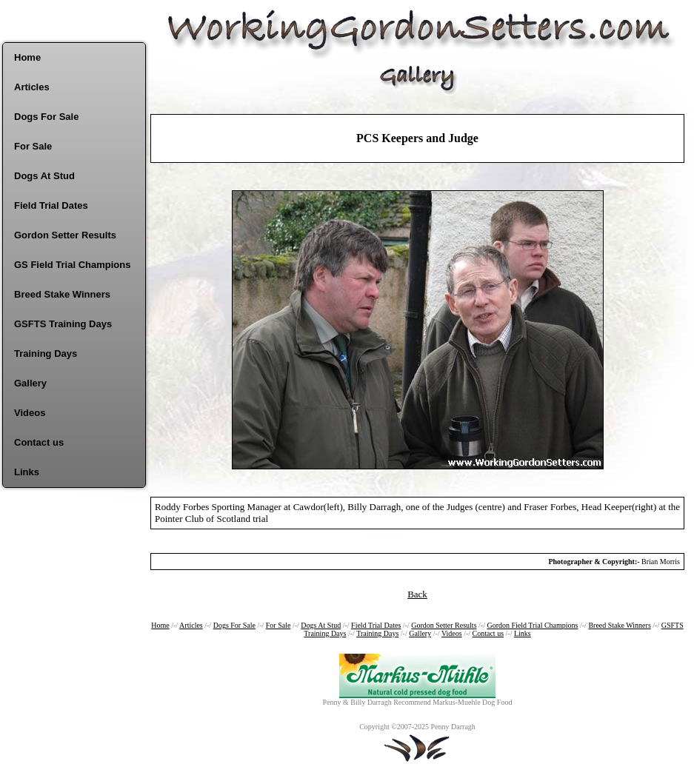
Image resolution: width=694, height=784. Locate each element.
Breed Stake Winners (62, 294)
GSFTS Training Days (63, 324)
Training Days (46, 354)
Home (27, 57)
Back (417, 594)
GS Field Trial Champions (72, 265)
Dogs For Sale (46, 117)
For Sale (33, 146)
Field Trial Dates (51, 205)
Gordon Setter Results (65, 235)
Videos (30, 413)
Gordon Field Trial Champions (532, 625)
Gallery (30, 383)
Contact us (39, 442)
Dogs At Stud (44, 176)
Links (27, 472)
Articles (32, 87)
